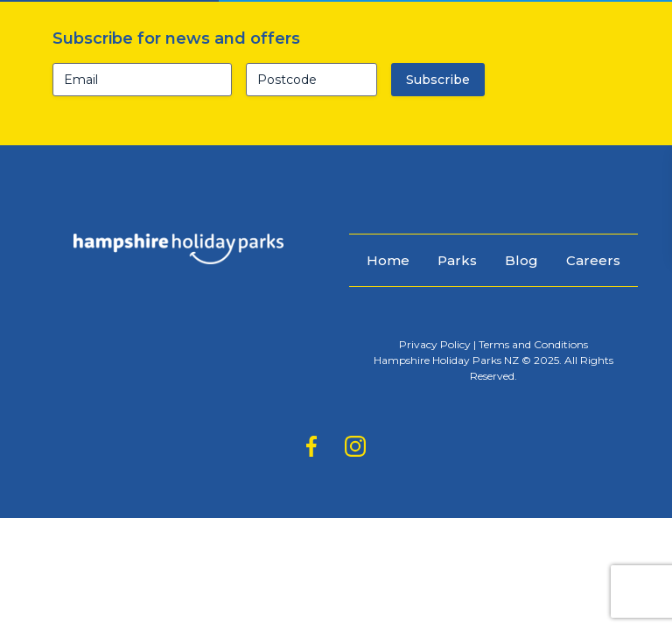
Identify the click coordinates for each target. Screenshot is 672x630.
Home (388, 260)
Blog (521, 260)
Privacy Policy (435, 344)
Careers (593, 260)
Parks (457, 260)
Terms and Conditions (533, 344)
